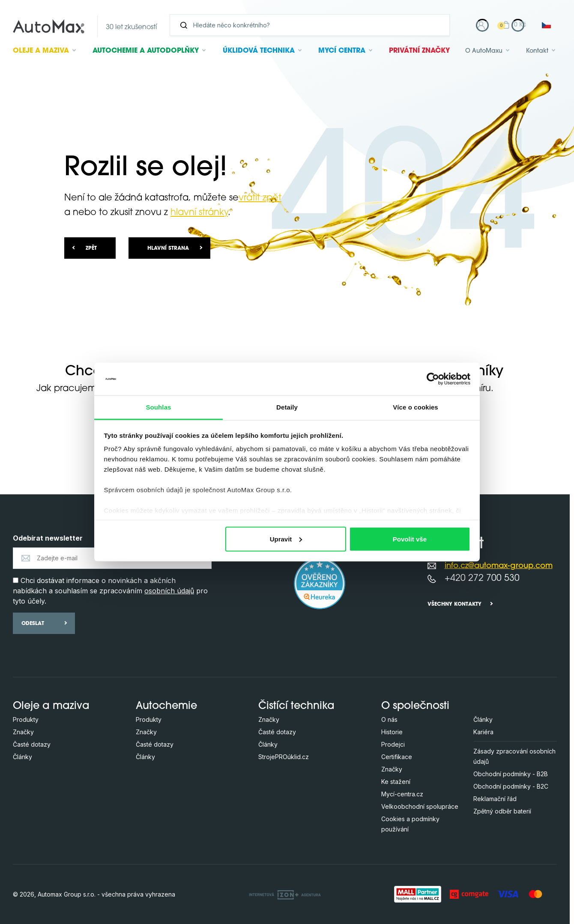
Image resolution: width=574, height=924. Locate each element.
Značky (23, 732)
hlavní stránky (199, 213)
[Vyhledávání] (313, 25)
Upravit (286, 539)
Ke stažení (396, 782)
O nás (389, 719)
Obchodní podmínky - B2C (511, 786)
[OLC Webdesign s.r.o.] (285, 894)
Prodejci (393, 744)
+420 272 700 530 (482, 579)
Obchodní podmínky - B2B (511, 774)
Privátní (419, 51)
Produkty (26, 719)
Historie (392, 732)
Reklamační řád (495, 799)
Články (22, 757)
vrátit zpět (260, 198)
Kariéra (483, 732)
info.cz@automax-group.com (499, 566)
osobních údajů (169, 591)
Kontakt (537, 51)
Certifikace (397, 757)
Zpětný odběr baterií (502, 811)
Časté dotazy (32, 744)
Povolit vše (410, 539)
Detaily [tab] (287, 407)
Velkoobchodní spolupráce (420, 806)
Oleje (41, 51)
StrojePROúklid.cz (284, 757)
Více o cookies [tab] (416, 407)
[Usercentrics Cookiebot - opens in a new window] (433, 379)
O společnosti (415, 706)
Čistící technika (296, 706)
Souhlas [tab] (158, 407)
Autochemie (146, 51)
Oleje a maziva (51, 706)
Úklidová (259, 51)
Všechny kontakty (454, 604)
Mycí (342, 51)
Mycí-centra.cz (402, 794)
